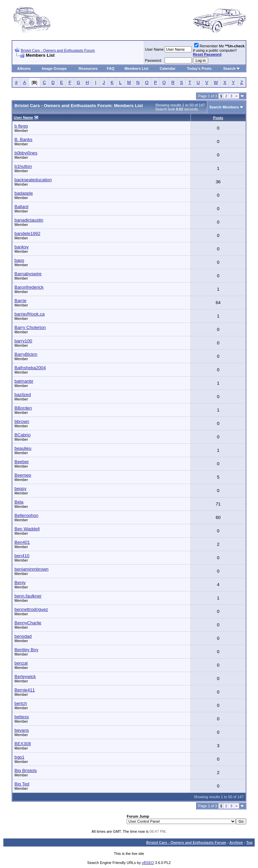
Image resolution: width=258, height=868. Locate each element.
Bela (19, 502)
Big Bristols (26, 770)
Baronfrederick (29, 287)
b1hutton (23, 166)
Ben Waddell (27, 529)
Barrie (20, 301)
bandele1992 (27, 233)
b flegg (21, 126)
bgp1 (19, 757)
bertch (21, 703)
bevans (22, 730)
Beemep (23, 475)
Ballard (21, 207)
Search (230, 68)
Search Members (224, 107)
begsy (20, 489)
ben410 (22, 556)
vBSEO (148, 863)
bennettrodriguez (31, 609)
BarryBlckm (26, 354)
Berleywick (25, 677)
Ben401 (22, 542)
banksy (21, 247)
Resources (88, 68)
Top (249, 842)
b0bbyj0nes (26, 153)
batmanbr (24, 381)
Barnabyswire (28, 274)
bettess (22, 717)
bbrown (22, 421)
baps (19, 260)
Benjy (20, 583)
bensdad (23, 636)
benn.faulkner (28, 596)
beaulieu (23, 448)
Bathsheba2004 (30, 368)
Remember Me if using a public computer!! (219, 50)
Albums (24, 68)
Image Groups (54, 68)
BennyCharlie (28, 623)
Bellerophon (26, 515)
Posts (218, 118)
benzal (21, 663)
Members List (137, 68)
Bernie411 (25, 690)
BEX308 (23, 744)
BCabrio (23, 435)
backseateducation (33, 180)
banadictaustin (29, 220)
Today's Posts (199, 68)
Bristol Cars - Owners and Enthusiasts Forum (58, 50)
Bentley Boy (26, 650)
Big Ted (22, 784)
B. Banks (23, 139)
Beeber (22, 462)
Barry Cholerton (30, 327)
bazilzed (23, 395)
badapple (24, 193)
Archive (236, 842)
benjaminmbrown (32, 569)
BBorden (23, 408)
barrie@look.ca (30, 314)
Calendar (167, 68)
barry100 (23, 341)
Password (153, 60)
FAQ (111, 68)
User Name (155, 49)
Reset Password (207, 54)
